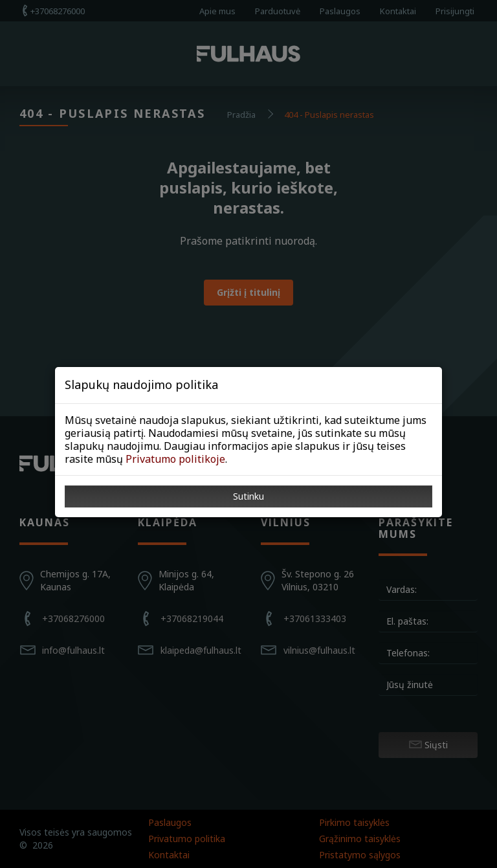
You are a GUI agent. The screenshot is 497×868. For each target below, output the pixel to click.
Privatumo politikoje (175, 459)
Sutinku (248, 496)
